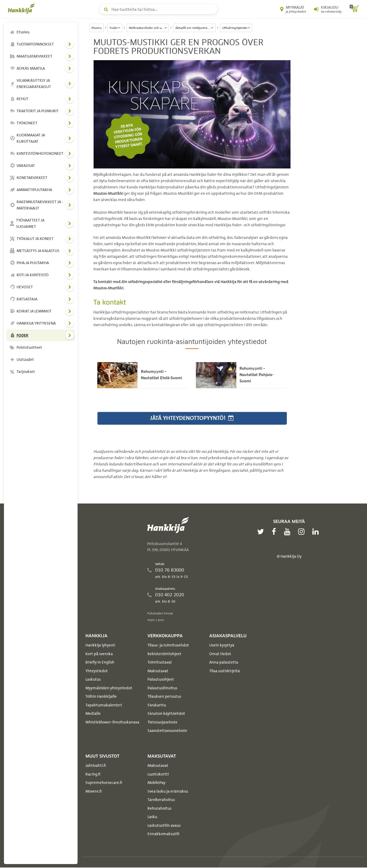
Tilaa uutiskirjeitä (225, 671)
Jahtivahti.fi (96, 766)
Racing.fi (93, 775)
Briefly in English (100, 663)
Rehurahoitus (159, 809)
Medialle (93, 714)
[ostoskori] (354, 9)
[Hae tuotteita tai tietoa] (159, 9)
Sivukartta (157, 706)
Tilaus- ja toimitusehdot (168, 646)
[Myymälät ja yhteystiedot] (293, 9)
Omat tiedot (220, 654)
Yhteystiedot (97, 671)
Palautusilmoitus (162, 689)
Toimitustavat (160, 663)
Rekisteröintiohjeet (164, 654)
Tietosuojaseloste (162, 723)
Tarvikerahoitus (161, 800)
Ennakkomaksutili (163, 834)
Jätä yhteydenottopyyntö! (192, 418)
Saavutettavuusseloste (167, 731)
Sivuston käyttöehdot (166, 714)
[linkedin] (317, 532)
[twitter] (262, 532)
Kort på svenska (99, 654)
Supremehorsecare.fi (104, 783)
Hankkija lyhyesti (100, 646)
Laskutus (93, 680)
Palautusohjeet (161, 680)
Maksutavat (158, 671)
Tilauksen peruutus (164, 697)
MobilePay (156, 783)
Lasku (152, 817)
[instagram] (303, 532)
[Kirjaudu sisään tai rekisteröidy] (328, 9)
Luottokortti (158, 775)
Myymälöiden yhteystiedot (109, 689)
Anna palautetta (224, 663)
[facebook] (275, 532)
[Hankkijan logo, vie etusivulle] (22, 8)
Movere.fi (94, 792)
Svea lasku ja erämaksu (168, 792)
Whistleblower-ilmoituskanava (112, 723)
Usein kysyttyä (222, 646)
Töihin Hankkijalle (101, 697)
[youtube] (288, 532)
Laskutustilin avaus (164, 826)
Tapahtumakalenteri (104, 706)
